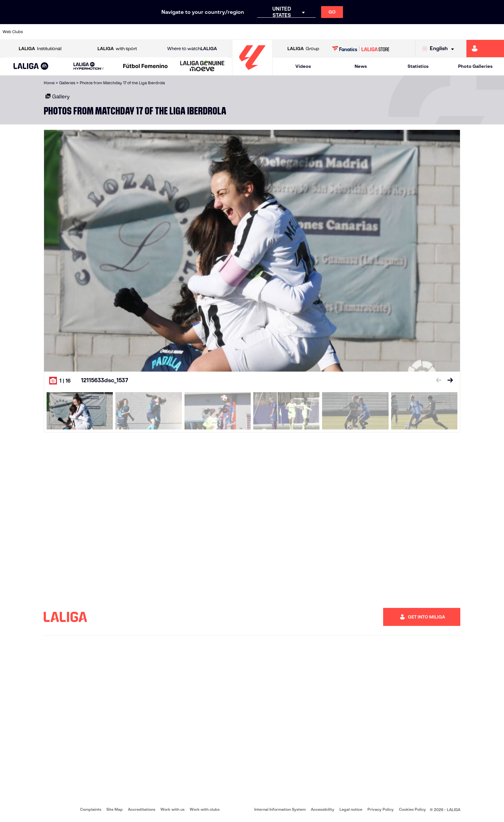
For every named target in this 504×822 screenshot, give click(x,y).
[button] (31, 66)
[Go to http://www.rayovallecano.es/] (257, 32)
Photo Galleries (475, 66)
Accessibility (323, 809)
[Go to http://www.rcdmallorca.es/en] (329, 32)
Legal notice (351, 809)
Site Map (115, 809)
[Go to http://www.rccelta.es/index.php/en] (281, 32)
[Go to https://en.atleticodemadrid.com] (66, 32)
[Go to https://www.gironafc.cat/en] (210, 32)
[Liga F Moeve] (145, 67)
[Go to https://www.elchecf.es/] (138, 32)
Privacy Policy (381, 809)
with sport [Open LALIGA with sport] (117, 49)
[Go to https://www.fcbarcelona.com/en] (162, 32)
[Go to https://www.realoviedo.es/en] (401, 32)
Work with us (172, 809)
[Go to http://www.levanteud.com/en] (233, 32)
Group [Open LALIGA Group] (303, 49)
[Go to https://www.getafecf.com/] (185, 32)
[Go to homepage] (252, 72)
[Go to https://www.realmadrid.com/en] (377, 32)
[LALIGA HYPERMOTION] (89, 66)
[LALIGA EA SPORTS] (31, 67)
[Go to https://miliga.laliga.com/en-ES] (485, 49)
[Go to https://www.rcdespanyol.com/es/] (305, 32)
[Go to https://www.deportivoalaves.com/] (114, 32)
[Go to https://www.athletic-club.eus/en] (42, 32)
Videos (303, 66)
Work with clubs (205, 809)
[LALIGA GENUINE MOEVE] (202, 67)
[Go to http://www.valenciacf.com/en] (473, 32)
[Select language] (440, 49)
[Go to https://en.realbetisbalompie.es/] (353, 32)
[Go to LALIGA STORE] (361, 49)
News (361, 66)
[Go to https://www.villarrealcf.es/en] (497, 32)
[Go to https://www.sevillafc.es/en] (449, 32)
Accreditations (142, 809)
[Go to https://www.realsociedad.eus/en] (425, 32)
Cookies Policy (412, 809)
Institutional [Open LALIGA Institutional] (40, 49)
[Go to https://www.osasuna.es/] (90, 32)
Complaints (91, 809)
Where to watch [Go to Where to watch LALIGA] (192, 49)
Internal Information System (280, 809)
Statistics (418, 66)
